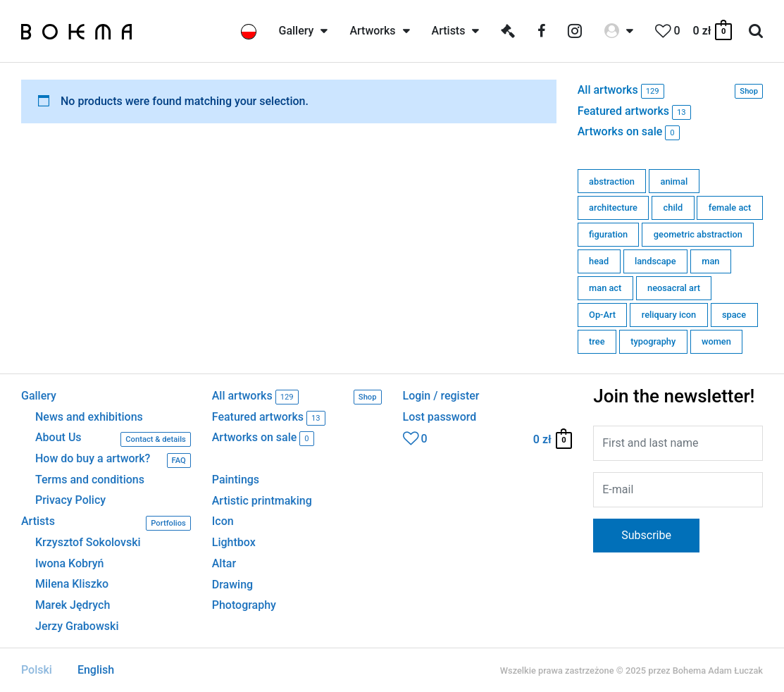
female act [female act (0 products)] (730, 208)
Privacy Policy (70, 500)
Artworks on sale (629, 133)
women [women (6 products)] (716, 341)
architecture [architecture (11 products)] (613, 208)
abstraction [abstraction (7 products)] (612, 181)
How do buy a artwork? (113, 461)
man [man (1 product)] (710, 261)
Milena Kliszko (72, 584)
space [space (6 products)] (734, 315)
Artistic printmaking (262, 501)
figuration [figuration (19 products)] (608, 234)
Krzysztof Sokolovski (88, 543)
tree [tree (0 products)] (597, 341)
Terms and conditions (90, 480)
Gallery (39, 396)
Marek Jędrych (73, 605)
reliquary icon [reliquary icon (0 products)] (669, 315)
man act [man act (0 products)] (605, 288)
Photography (244, 605)
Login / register (441, 396)
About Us (113, 439)
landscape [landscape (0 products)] (655, 261)
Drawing (232, 585)
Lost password (440, 417)
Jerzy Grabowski (77, 626)
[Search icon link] (756, 31)
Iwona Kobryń (70, 564)
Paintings (236, 480)
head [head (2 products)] (599, 261)
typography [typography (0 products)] (653, 341)
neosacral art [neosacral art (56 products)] (674, 288)
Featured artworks (634, 112)
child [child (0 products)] (673, 208)
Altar (224, 563)
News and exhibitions (89, 417)
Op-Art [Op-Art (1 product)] (602, 315)
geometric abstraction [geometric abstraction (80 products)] (698, 234)
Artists (106, 523)
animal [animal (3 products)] (674, 181)
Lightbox (234, 542)
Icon (223, 521)
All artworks (670, 91)
